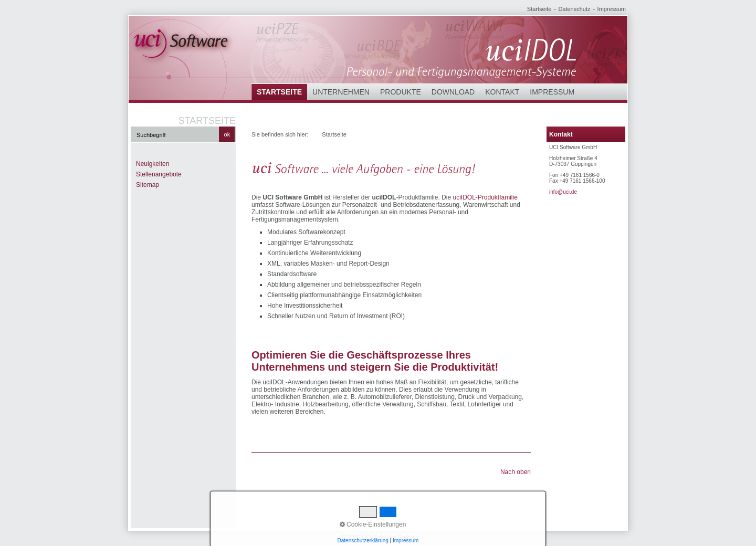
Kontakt (502, 92)
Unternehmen (341, 92)
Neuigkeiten (153, 164)
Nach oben (516, 472)
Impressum (612, 9)
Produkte (401, 92)
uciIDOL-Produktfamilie (485, 197)
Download (453, 92)
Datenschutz (574, 9)
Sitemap (148, 185)
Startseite (539, 9)
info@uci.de (563, 192)
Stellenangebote (159, 174)
